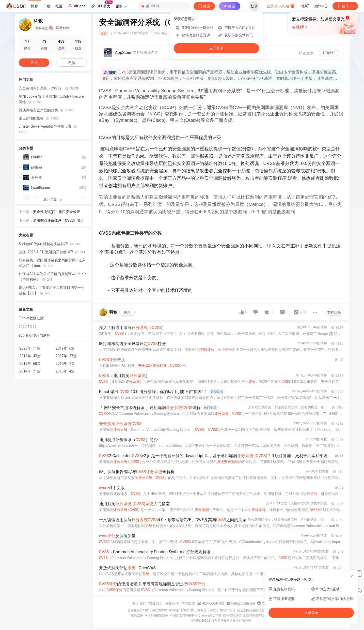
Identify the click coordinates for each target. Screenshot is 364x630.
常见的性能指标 (39, 118)
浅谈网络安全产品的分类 (46, 110)
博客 (35, 6)
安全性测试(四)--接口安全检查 (57, 212)
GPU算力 (101, 5)
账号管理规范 (232, 616)
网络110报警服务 (156, 616)
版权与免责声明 (254, 616)
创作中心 (320, 6)
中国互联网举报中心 (183, 616)
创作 (345, 6)
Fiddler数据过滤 (31, 318)
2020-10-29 (28, 327)
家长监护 (137, 616)
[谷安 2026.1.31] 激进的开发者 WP (52, 252)
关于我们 (139, 603)
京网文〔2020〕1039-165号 (216, 610)
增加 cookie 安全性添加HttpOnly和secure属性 (51, 99)
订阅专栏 (329, 53)
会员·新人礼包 (281, 6)
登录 (254, 6)
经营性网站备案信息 (251, 610)
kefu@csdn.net (243, 603)
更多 (121, 6)
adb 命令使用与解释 (35, 335)
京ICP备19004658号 (182, 610)
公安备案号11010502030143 (147, 610)
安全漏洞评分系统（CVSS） (49, 88)
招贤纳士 (155, 603)
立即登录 (216, 48)
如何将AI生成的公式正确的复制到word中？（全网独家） (53, 277)
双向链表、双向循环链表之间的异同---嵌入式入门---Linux (52, 263)
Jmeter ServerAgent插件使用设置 (48, 129)
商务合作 (172, 603)
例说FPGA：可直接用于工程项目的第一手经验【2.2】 (52, 290)
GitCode (76, 6)
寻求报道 (188, 603)
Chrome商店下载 (210, 616)
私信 (72, 63)
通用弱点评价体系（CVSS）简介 (59, 220)
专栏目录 (334, 312)
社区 (59, 6)
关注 (127, 312)
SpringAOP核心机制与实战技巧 (50, 244)
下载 (47, 6)
